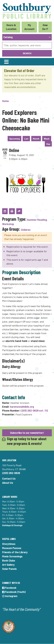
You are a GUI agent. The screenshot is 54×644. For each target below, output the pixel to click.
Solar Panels (9, 569)
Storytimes (9, 544)
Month (36, 139)
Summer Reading (37, 220)
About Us (8, 483)
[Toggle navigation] (6, 62)
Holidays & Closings (12, 525)
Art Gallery (8, 565)
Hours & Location (11, 27)
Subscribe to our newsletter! (27, 433)
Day (48, 144)
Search (27, 53)
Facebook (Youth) (14, 592)
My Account (29, 27)
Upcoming (14, 139)
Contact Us (9, 479)
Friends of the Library (15, 552)
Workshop (8, 224)
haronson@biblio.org (22, 407)
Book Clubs (9, 560)
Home (5, 101)
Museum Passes (12, 548)
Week (47, 139)
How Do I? (45, 27)
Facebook (9, 588)
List (26, 139)
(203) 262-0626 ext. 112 (34, 411)
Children (26, 230)
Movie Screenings (12, 556)
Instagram (10, 596)
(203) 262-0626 (11, 473)
